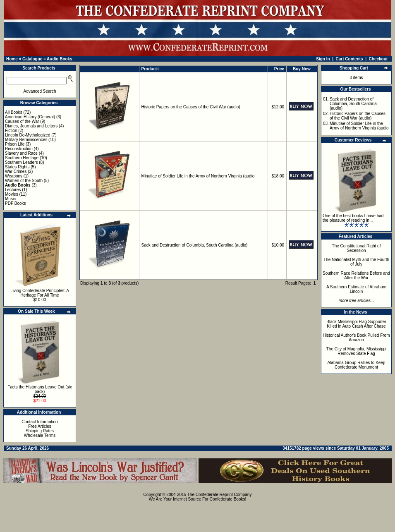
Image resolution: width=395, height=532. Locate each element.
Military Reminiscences (26, 140)
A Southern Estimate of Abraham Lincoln (356, 289)
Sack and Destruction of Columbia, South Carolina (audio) (195, 245)
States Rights (17, 167)
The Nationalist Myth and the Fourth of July (356, 262)
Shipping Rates (40, 431)
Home (12, 59)
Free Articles (40, 426)
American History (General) (30, 117)
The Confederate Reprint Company (220, 495)
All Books (14, 112)
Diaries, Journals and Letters (31, 126)
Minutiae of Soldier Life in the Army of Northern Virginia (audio (198, 176)
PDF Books (16, 203)
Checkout (378, 59)
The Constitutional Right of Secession (357, 248)
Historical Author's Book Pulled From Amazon (357, 338)
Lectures (13, 190)
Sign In (323, 59)
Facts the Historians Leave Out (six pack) (40, 389)
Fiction (11, 131)
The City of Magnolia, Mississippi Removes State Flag (357, 351)
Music (10, 199)
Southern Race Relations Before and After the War (356, 276)
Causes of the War (22, 121)
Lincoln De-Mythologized (28, 135)
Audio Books (60, 59)
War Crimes (16, 171)
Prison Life (15, 144)
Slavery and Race (21, 153)
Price (279, 69)
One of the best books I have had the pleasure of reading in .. (353, 218)
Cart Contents (350, 59)
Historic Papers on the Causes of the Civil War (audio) (191, 107)
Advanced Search (40, 91)
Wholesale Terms (40, 435)
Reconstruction (19, 149)
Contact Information (39, 422)
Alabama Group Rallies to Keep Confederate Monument (356, 365)
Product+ (151, 69)
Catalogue (32, 59)
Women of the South (24, 181)
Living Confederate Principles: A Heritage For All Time (40, 293)
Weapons (14, 176)
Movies (12, 194)
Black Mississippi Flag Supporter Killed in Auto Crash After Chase (356, 324)
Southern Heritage (22, 158)
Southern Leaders (22, 162)
